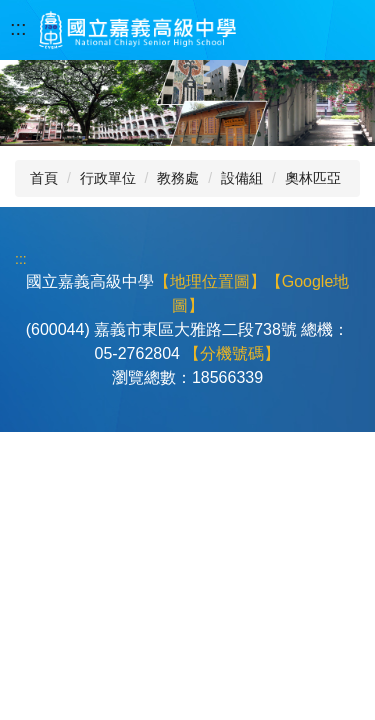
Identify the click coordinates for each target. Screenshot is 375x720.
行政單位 (108, 178)
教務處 (178, 178)
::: (18, 28)
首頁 (44, 178)
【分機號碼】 (232, 353)
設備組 (242, 178)
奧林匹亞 (313, 178)
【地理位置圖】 (210, 281)
